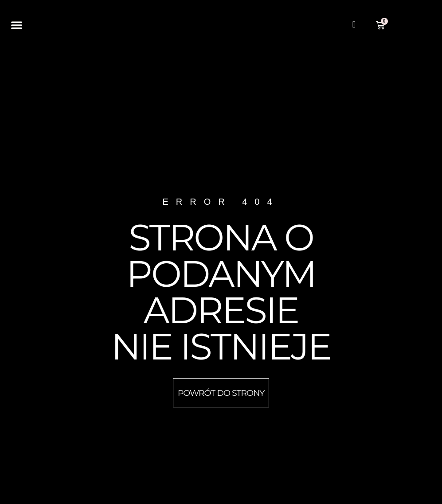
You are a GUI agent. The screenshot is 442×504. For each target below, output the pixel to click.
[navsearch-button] (354, 25)
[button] (17, 25)
